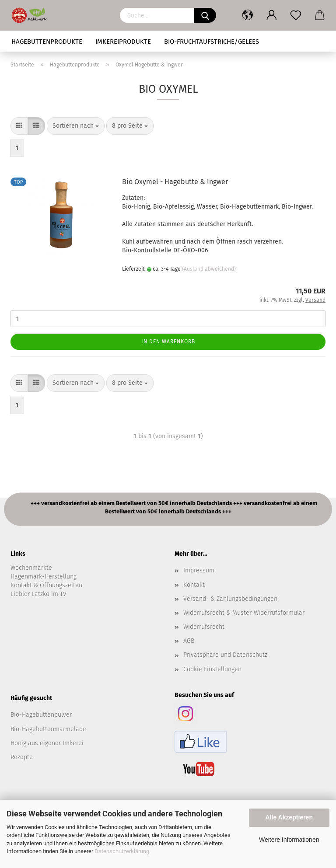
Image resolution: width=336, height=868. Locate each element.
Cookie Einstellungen (212, 669)
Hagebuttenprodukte (47, 42)
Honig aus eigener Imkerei (47, 743)
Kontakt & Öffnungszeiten (46, 585)
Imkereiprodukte (123, 42)
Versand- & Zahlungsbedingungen (230, 599)
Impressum (199, 570)
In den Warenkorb (168, 342)
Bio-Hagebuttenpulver (41, 715)
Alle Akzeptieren (289, 817)
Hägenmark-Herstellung (44, 577)
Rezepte (22, 757)
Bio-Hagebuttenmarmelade (48, 729)
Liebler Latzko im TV (38, 594)
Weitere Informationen (289, 840)
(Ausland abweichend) (209, 269)
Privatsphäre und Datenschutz (225, 655)
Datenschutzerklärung (122, 851)
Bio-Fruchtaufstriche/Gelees (212, 42)
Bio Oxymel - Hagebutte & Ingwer (175, 182)
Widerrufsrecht (204, 627)
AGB (189, 641)
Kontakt (194, 585)
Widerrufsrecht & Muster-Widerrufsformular (244, 613)
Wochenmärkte (31, 568)
